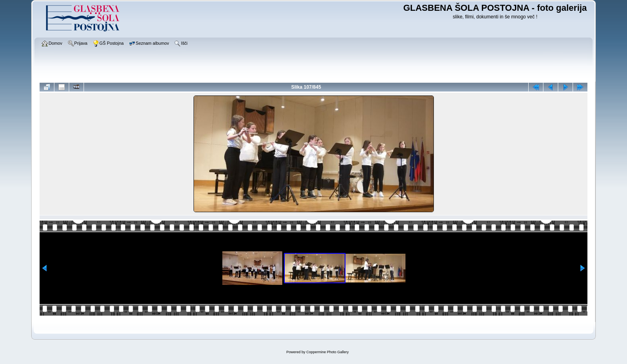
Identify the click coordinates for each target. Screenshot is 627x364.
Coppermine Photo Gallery (327, 352)
